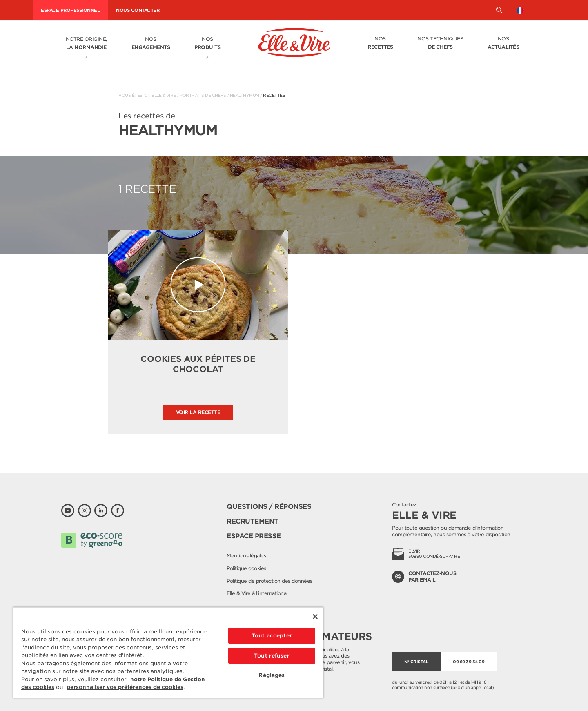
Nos (151, 44)
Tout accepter (272, 636)
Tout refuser (272, 656)
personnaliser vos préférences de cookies (125, 687)
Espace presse (254, 536)
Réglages (272, 675)
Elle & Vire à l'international (257, 593)
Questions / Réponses (269, 507)
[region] (168, 652)
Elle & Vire (164, 95)
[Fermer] (315, 617)
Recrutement (253, 521)
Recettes (274, 95)
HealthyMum (245, 95)
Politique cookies (246, 568)
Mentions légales (246, 556)
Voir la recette (198, 412)
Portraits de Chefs (203, 95)
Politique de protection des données (269, 581)
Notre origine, (86, 44)
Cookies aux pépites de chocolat (198, 364)
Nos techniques (440, 43)
